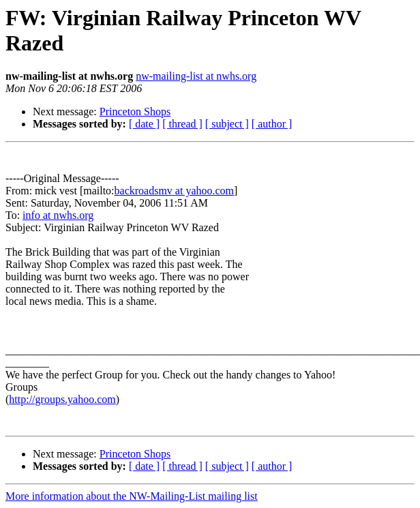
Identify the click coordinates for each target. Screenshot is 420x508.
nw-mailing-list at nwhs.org (196, 76)
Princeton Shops (135, 111)
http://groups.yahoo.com (62, 399)
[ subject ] (227, 124)
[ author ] (272, 124)
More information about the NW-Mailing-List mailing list (132, 496)
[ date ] (144, 124)
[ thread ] (182, 124)
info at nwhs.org (58, 215)
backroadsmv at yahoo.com (175, 191)
